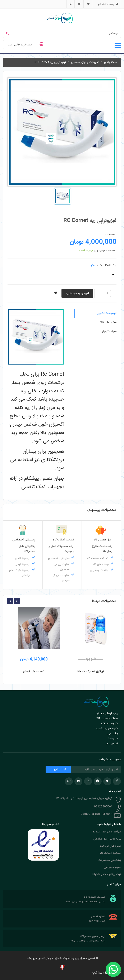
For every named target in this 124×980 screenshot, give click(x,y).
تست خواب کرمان (34, 672)
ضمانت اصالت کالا (107, 719)
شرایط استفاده (109, 724)
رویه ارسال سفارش (107, 714)
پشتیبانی (113, 734)
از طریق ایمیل (22, 564)
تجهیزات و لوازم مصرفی (85, 62)
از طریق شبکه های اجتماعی (20, 573)
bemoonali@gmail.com (97, 814)
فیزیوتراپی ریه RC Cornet (50, 62)
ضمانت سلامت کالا (98, 558)
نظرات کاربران (109, 332)
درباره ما (113, 739)
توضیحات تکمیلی (106, 313)
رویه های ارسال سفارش (107, 839)
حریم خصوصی (112, 867)
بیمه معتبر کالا (101, 564)
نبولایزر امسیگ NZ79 (91, 672)
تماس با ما (112, 744)
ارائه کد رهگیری (99, 570)
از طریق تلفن (23, 558)
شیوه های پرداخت (107, 729)
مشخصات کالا (108, 322)
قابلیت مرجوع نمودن (61, 578)
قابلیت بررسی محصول (62, 567)
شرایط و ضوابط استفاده (107, 832)
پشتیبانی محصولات (110, 860)
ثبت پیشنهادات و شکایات (106, 874)
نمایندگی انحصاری (59, 558)
